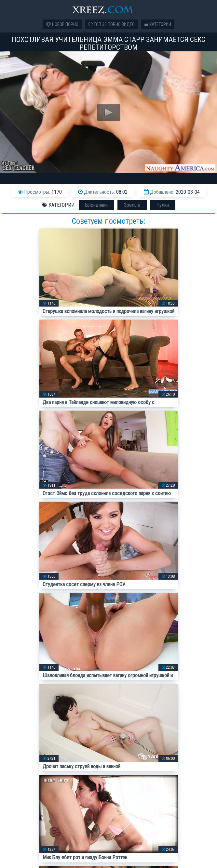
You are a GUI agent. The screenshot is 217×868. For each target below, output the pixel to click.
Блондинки (96, 205)
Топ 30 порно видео (111, 24)
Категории (158, 24)
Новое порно (62, 24)
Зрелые (132, 205)
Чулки (163, 205)
